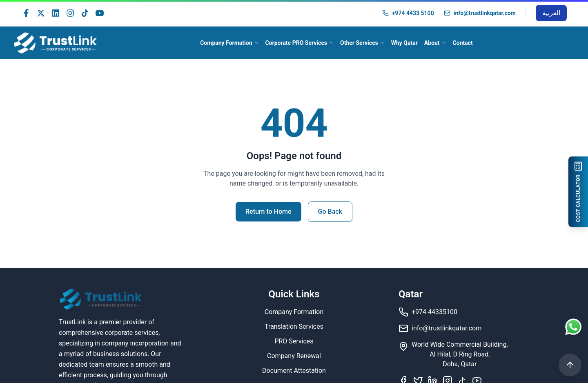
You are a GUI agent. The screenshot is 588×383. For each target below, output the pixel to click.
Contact (463, 43)
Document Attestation (294, 371)
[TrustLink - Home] (56, 43)
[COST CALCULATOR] (580, 191)
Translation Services (294, 327)
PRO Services (294, 341)
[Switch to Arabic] (551, 13)
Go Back (330, 211)
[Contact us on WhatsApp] (573, 330)
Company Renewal (294, 356)
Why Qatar (404, 43)
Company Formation (229, 43)
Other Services (362, 43)
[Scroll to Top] (570, 365)
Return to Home (268, 211)
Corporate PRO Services (300, 43)
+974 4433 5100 (413, 13)
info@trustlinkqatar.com (485, 13)
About (435, 43)
